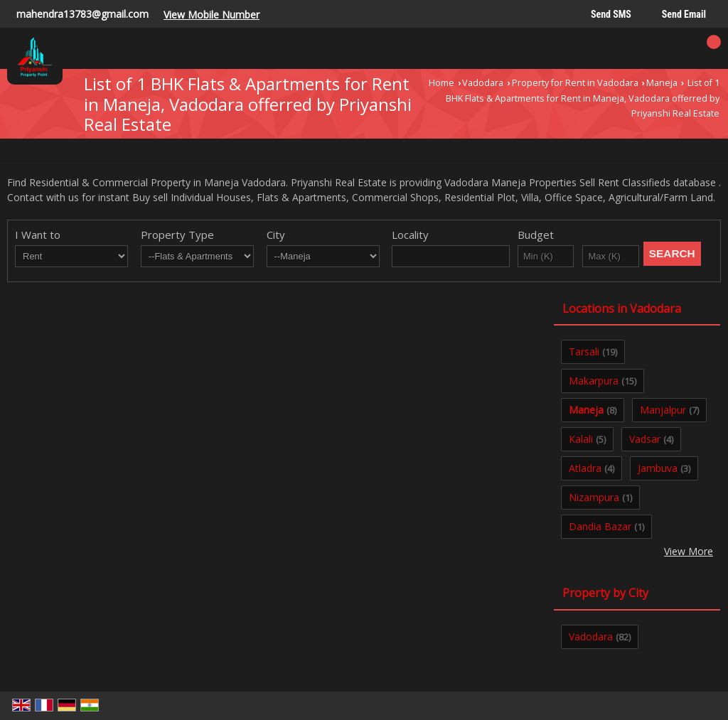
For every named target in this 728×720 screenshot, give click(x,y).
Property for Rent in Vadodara (575, 83)
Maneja (662, 83)
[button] (212, 15)
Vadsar (645, 439)
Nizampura (594, 497)
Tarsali (584, 351)
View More (689, 551)
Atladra (585, 468)
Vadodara (483, 83)
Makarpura (594, 381)
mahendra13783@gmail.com (82, 14)
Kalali (581, 439)
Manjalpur (663, 410)
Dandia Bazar (600, 526)
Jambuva (658, 468)
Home (441, 83)
